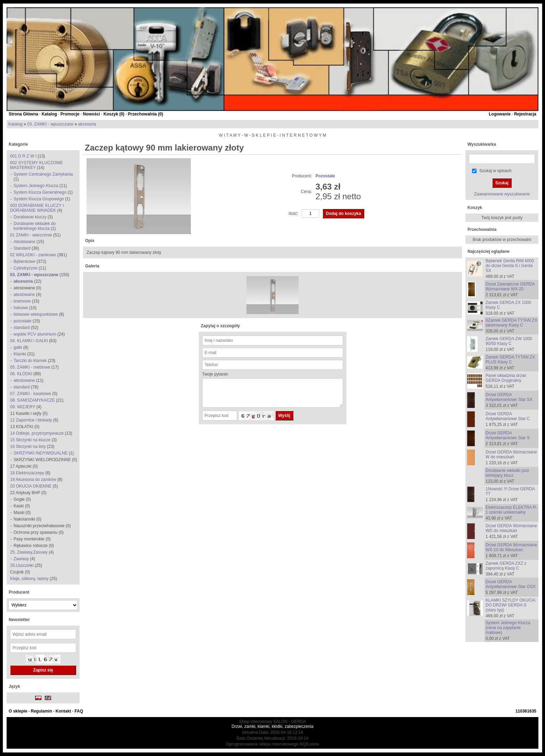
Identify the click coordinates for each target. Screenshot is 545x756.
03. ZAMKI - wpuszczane (50, 124)
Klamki (20, 354)
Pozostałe (325, 176)
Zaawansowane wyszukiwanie (502, 194)
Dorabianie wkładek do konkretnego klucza (35, 226)
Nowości (91, 114)
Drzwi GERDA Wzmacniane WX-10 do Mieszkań (511, 547)
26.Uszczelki (22, 565)
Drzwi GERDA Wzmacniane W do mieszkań (511, 455)
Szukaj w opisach (495, 171)
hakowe (21, 308)
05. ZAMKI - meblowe (30, 367)
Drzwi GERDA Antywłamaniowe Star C (508, 416)
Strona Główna (23, 114)
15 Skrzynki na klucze (30, 440)
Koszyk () (114, 114)
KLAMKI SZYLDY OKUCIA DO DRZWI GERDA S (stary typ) (510, 605)
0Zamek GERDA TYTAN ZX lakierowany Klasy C (511, 323)
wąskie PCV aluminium (35, 334)
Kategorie (18, 144)
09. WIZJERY (23, 407)
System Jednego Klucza (36, 186)
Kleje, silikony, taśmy (30, 579)
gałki (18, 347)
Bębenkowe (25, 262)
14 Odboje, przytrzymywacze (37, 433)
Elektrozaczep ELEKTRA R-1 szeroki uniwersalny (511, 510)
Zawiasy (21, 559)
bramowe (22, 301)
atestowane (24, 295)
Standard (22, 248)
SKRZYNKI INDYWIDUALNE (40, 453)
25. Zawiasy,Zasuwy (29, 552)
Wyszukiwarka (482, 144)
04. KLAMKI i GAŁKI (29, 341)
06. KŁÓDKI (21, 374)
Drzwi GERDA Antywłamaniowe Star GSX (511, 584)
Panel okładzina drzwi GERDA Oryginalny (506, 378)
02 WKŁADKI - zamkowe (33, 255)
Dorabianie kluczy (30, 217)
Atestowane (25, 242)
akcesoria (87, 124)
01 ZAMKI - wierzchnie (31, 235)
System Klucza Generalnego (40, 192)
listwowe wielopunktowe (36, 314)
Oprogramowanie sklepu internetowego (262, 744)
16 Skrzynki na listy (28, 447)
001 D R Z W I (23, 156)
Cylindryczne (26, 268)
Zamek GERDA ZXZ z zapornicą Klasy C (506, 566)
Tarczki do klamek (30, 361)
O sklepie (18, 711)
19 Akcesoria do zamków (33, 480)
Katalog (49, 114)
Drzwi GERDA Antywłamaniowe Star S (508, 435)
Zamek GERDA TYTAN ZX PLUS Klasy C (510, 360)
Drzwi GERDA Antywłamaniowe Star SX (509, 397)
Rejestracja (525, 114)
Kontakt (63, 711)
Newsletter (19, 620)
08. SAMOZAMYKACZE (32, 400)
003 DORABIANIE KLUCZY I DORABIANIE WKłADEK (37, 208)
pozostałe (22, 321)
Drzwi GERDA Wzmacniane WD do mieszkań (511, 528)
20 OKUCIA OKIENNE (31, 486)
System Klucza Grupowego (39, 199)
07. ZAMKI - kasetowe (31, 394)
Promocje (70, 114)
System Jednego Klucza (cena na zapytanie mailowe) (508, 628)
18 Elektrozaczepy (27, 473)
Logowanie (500, 114)
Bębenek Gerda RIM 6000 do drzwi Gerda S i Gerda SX (510, 266)
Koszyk (475, 208)
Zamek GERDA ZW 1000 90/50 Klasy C (509, 341)
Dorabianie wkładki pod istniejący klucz (507, 473)
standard (22, 328)
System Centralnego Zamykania (43, 174)
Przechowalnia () (145, 114)
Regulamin (41, 711)
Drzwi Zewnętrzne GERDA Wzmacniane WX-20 (510, 287)
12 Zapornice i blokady (31, 420)
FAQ (79, 711)
